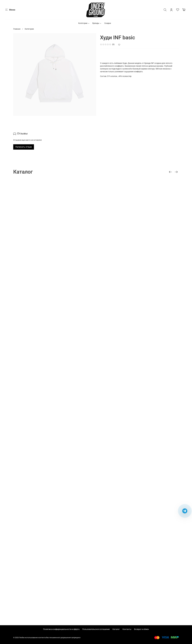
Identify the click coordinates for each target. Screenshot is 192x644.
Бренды (97, 23)
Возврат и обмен (141, 629)
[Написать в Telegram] (185, 511)
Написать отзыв (24, 147)
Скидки (108, 23)
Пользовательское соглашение (96, 629)
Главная (17, 29)
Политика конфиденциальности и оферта (61, 629)
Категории (84, 23)
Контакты (127, 629)
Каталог (116, 629)
